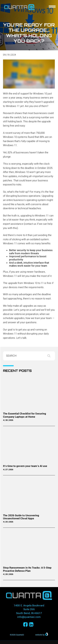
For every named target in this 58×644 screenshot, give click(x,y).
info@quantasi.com (29, 617)
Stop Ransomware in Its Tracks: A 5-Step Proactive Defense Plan (27, 569)
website (39, 635)
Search (50, 356)
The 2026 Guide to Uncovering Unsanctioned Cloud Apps (21, 517)
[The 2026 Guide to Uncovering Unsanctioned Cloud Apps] (29, 495)
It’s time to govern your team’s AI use (25, 466)
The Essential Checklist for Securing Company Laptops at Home (25, 415)
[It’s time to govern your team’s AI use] (29, 446)
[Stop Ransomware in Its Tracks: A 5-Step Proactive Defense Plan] (29, 548)
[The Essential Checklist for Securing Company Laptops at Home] (29, 394)
